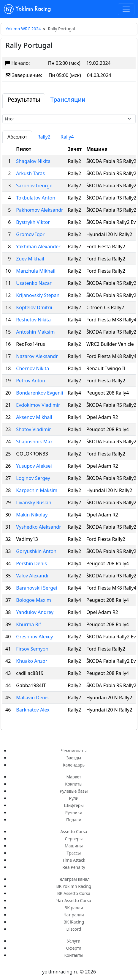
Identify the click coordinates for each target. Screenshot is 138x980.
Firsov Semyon (32, 649)
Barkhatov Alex (33, 710)
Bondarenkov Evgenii (39, 393)
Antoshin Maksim (35, 332)
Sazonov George (34, 186)
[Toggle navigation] (126, 9)
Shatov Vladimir (33, 429)
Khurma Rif (28, 624)
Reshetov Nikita (33, 320)
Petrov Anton (31, 381)
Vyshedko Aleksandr (38, 527)
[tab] (24, 101)
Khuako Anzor (32, 661)
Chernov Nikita (32, 368)
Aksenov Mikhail (34, 417)
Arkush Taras (30, 173)
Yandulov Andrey (35, 612)
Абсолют (17, 137)
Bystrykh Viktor (33, 222)
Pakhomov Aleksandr (39, 210)
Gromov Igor (30, 234)
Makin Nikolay (32, 515)
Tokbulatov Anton (36, 198)
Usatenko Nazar (34, 283)
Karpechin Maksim (37, 490)
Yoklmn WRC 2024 (23, 29)
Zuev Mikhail (30, 259)
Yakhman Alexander (38, 246)
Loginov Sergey (33, 478)
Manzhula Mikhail (36, 271)
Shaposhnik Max (34, 442)
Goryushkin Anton (36, 551)
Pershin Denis (31, 563)
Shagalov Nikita (33, 161)
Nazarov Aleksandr (37, 356)
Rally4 (67, 137)
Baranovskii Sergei (37, 588)
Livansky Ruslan (34, 502)
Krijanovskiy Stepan (38, 295)
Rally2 (44, 137)
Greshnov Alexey (34, 637)
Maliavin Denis (32, 698)
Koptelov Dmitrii (34, 307)
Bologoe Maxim (34, 600)
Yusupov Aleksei (34, 466)
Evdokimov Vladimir (38, 405)
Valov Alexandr (32, 576)
